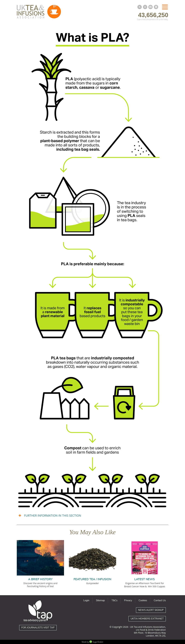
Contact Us (160, 600)
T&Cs (114, 600)
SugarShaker (98, 642)
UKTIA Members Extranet (147, 619)
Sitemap (100, 600)
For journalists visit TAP (38, 628)
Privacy (128, 600)
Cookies (143, 600)
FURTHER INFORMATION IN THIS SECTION (53, 515)
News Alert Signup (151, 610)
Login (86, 600)
